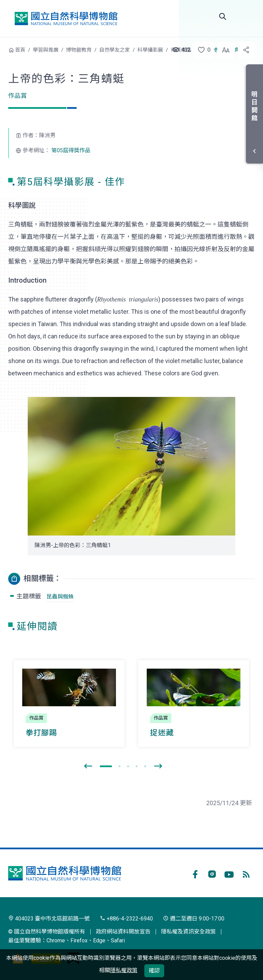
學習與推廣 (46, 50)
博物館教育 (79, 50)
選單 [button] (247, 16)
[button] (202, 50)
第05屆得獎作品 (71, 150)
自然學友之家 (115, 50)
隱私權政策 (124, 970)
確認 (154, 971)
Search (223, 16)
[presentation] (88, 766)
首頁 (20, 50)
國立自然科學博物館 (66, 18)
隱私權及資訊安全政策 (188, 932)
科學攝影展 (150, 50)
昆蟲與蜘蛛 (60, 597)
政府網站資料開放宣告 (123, 932)
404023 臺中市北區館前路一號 (49, 919)
